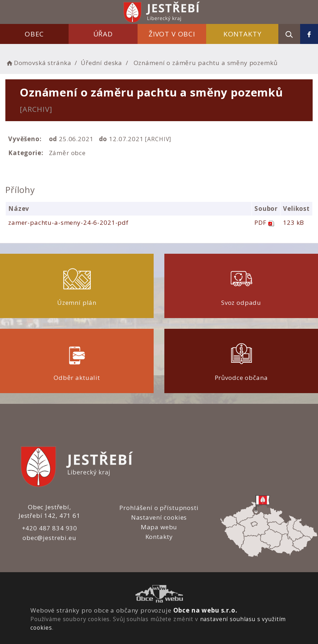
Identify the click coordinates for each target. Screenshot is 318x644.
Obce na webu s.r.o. (205, 610)
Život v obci (172, 34)
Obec (34, 34)
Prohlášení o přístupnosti (159, 508)
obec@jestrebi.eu (49, 538)
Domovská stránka (38, 63)
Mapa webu (159, 527)
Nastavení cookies (159, 517)
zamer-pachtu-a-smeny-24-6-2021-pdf (68, 222)
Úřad (103, 34)
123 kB (294, 222)
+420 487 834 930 (50, 528)
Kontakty (242, 34)
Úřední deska (101, 63)
